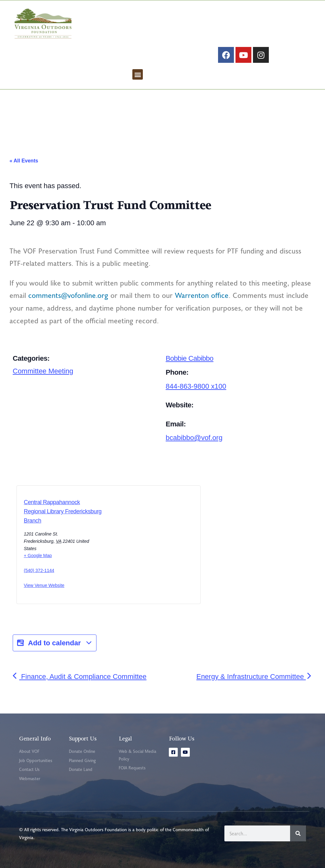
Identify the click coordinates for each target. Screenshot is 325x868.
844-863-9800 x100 (196, 386)
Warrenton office (202, 295)
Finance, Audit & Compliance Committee (80, 677)
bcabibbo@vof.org (194, 438)
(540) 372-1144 (39, 570)
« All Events (24, 161)
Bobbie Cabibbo (189, 358)
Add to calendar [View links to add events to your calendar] (55, 643)
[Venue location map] (135, 547)
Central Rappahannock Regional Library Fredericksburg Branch (63, 511)
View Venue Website (44, 585)
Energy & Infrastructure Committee (254, 677)
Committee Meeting (43, 371)
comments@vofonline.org (68, 295)
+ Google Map (38, 556)
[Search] (298, 833)
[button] (138, 74)
